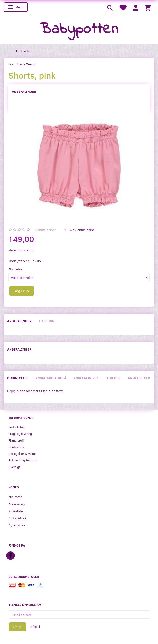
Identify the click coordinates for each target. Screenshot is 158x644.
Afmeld (35, 627)
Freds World (26, 64)
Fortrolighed (17, 427)
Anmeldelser (139, 378)
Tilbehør (46, 321)
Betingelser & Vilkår (22, 454)
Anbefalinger (24, 91)
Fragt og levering (20, 434)
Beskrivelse (18, 378)
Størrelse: (16, 269)
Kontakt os (16, 447)
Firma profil (16, 440)
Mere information (21, 250)
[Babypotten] (79, 29)
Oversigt (14, 467)
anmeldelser (45, 230)
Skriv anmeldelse (81, 230)
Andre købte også (51, 378)
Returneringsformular (23, 460)
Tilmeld (17, 627)
